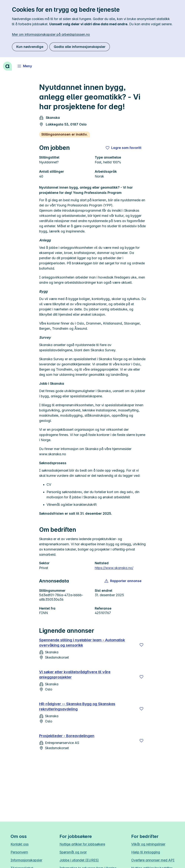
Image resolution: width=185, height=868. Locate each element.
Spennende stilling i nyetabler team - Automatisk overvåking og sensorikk (82, 643)
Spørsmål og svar (73, 852)
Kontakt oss (20, 844)
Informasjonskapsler (26, 860)
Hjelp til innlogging (146, 852)
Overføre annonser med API (153, 860)
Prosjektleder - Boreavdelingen (67, 736)
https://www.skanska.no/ (114, 568)
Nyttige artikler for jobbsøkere (82, 844)
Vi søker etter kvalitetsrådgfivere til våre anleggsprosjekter (75, 675)
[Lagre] (141, 645)
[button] (123, 581)
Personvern (19, 852)
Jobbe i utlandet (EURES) (79, 860)
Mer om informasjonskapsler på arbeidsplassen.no (51, 34)
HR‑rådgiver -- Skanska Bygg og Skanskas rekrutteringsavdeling (77, 706)
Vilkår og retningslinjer (148, 844)
